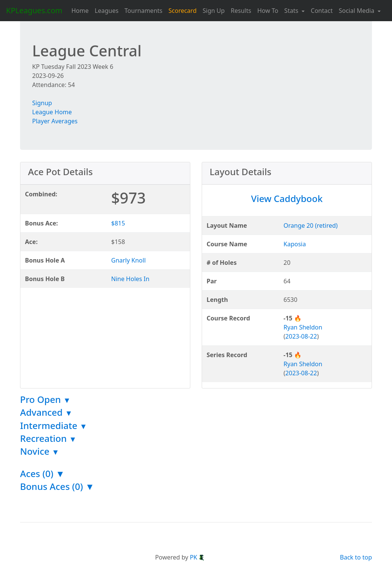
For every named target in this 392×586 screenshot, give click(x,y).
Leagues (107, 11)
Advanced (46, 412)
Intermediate (54, 425)
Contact (322, 11)
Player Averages (55, 121)
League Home (52, 112)
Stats (292, 11)
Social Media (357, 11)
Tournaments (143, 11)
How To (268, 11)
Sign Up (213, 11)
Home (80, 11)
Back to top (356, 557)
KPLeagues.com (34, 10)
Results (241, 11)
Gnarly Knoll (128, 260)
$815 (118, 223)
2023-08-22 (301, 336)
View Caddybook (287, 198)
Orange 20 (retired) (310, 225)
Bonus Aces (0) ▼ (57, 486)
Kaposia (295, 244)
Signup (42, 103)
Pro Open (45, 399)
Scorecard (182, 11)
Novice (40, 451)
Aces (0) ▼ (42, 473)
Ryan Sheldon (303, 327)
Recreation (48, 438)
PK (198, 557)
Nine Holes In (130, 279)
